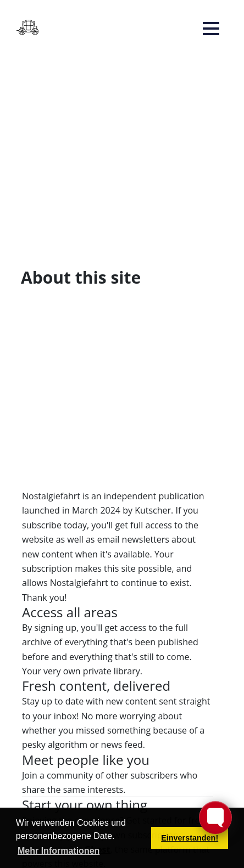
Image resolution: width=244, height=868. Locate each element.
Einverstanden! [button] (190, 838)
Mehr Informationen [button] (59, 851)
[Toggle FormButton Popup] (215, 818)
